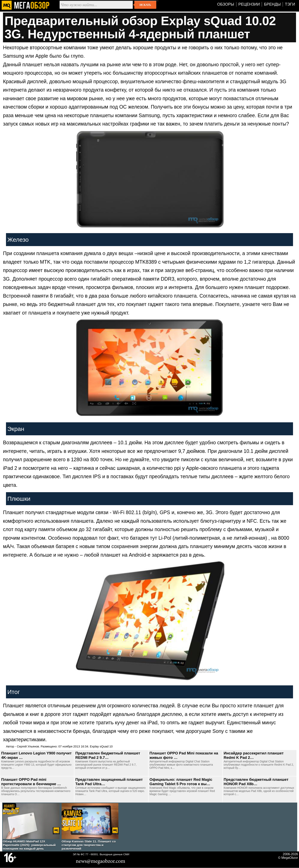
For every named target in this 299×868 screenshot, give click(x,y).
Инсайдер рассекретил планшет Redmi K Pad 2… (254, 755)
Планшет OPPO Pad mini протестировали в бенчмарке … (31, 782)
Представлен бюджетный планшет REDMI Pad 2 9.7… (108, 755)
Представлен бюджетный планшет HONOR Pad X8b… (256, 782)
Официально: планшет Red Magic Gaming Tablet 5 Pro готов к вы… (181, 782)
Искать (145, 5)
